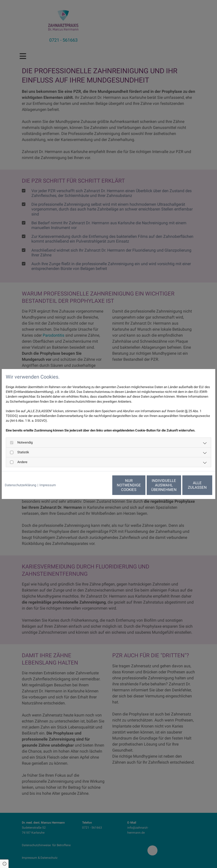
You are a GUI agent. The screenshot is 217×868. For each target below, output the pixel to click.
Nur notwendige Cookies (94, 485)
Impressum (48, 485)
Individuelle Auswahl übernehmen (141, 485)
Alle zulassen (189, 485)
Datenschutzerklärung (20, 485)
